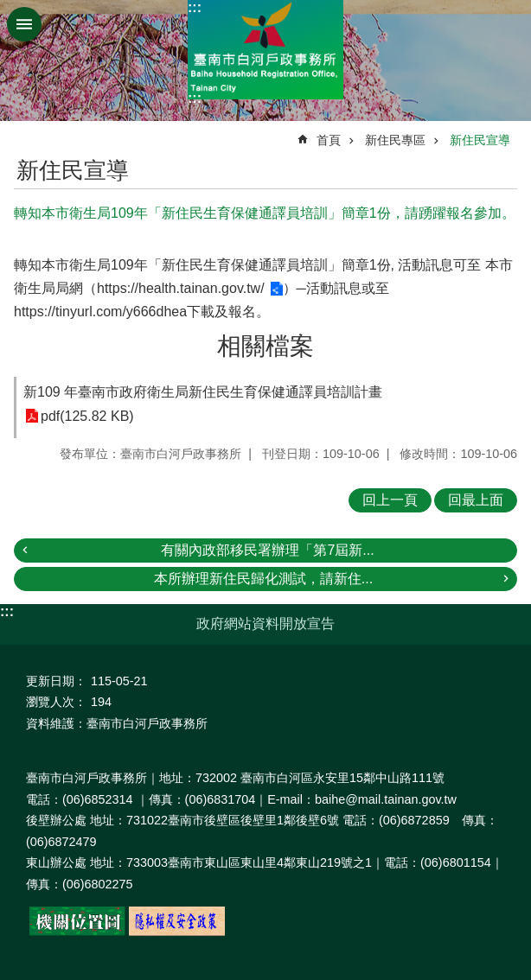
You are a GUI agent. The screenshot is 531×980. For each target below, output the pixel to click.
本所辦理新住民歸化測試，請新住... (263, 579)
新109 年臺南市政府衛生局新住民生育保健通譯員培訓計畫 (203, 392)
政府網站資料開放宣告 (265, 624)
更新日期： (56, 681)
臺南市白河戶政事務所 (265, 50)
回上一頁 (390, 500)
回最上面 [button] (476, 500)
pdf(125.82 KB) (87, 416)
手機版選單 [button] (24, 24)
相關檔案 (265, 346)
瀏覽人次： (56, 702)
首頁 (329, 140)
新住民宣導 (480, 140)
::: (195, 7)
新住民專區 (395, 140)
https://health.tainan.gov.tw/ (181, 288)
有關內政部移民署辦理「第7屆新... (267, 550)
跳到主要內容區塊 (9, 9)
